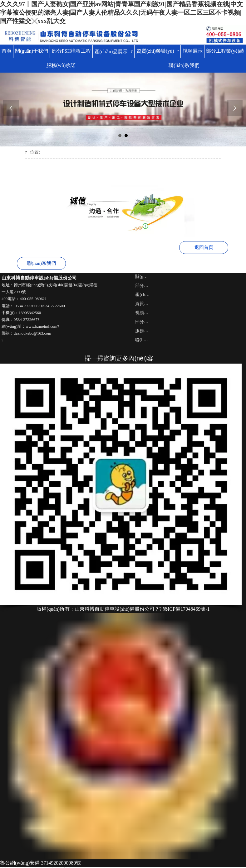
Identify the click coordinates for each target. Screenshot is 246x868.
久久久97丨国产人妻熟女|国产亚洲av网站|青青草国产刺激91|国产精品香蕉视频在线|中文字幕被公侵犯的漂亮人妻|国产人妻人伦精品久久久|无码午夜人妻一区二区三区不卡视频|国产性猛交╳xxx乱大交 (121, 12)
